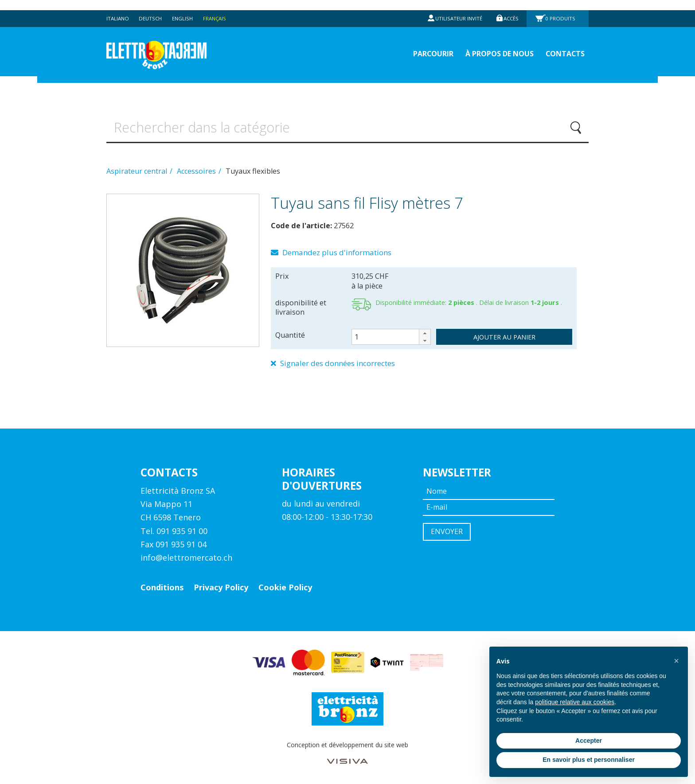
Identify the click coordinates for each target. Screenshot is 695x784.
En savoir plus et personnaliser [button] (589, 760)
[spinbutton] (391, 334)
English (186, 8)
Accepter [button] (589, 741)
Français (220, 8)
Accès (510, 8)
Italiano (118, 8)
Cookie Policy (285, 585)
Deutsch (153, 8)
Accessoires (197, 168)
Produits (561, 8)
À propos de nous (491, 45)
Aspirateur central (138, 168)
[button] (425, 330)
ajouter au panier (504, 334)
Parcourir (418, 45)
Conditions (162, 585)
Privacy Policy (221, 585)
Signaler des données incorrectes (339, 361)
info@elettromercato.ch (186, 556)
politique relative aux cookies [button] (575, 702)
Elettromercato (167, 45)
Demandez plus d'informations (336, 250)
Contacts (563, 45)
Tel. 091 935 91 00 (174, 529)
